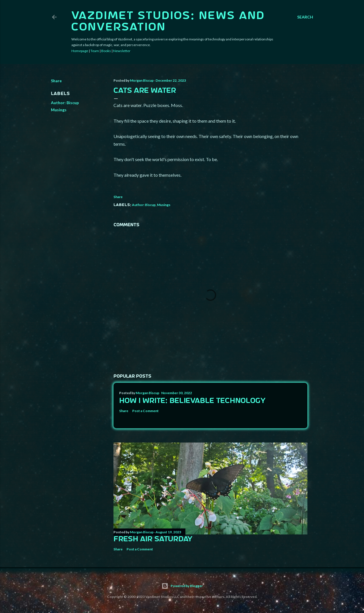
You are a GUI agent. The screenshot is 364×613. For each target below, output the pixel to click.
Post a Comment (145, 411)
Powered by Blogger (182, 586)
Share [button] (56, 81)
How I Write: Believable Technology (192, 401)
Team (95, 51)
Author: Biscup (65, 103)
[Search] (305, 17)
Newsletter (122, 51)
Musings (59, 110)
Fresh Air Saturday (153, 539)
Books (106, 51)
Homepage (80, 51)
